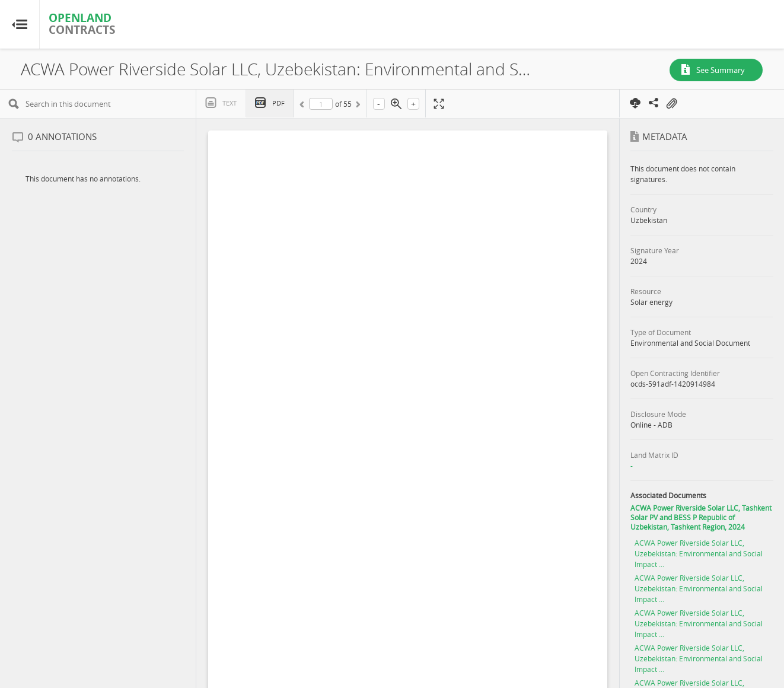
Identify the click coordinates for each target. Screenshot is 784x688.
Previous (304, 106)
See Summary (721, 70)
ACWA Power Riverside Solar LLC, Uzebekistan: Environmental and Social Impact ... (699, 553)
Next (357, 106)
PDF (278, 103)
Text (230, 103)
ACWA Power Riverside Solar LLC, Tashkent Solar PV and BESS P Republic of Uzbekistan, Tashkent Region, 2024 (701, 517)
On (671, 104)
